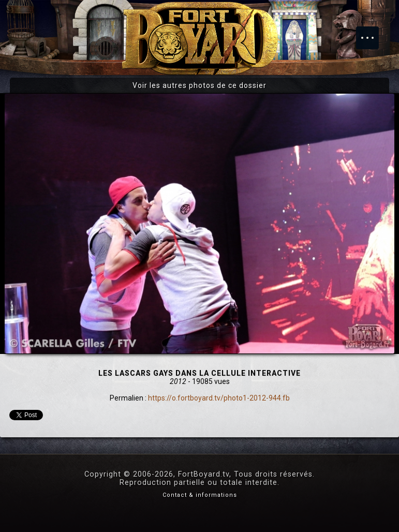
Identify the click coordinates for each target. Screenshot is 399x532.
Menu (373, 33)
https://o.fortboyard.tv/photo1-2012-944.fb (219, 398)
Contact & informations (200, 495)
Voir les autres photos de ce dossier (200, 85)
